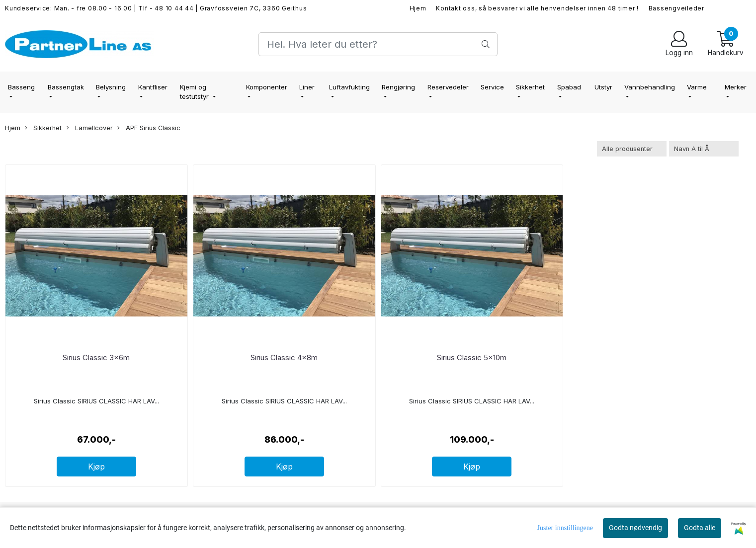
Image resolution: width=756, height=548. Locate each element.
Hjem (418, 8)
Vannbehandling (650, 87)
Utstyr (603, 87)
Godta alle (700, 528)
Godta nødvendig (635, 528)
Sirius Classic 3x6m (96, 357)
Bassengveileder (676, 8)
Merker (736, 87)
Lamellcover (90, 128)
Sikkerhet (530, 87)
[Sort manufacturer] (632, 149)
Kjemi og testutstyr (195, 92)
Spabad (569, 87)
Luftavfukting (349, 87)
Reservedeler (448, 87)
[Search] (378, 44)
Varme (697, 87)
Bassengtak (66, 87)
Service (492, 87)
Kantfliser (153, 87)
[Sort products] (704, 149)
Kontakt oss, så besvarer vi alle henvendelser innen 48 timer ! (537, 8)
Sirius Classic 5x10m (472, 357)
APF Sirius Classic (149, 128)
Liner (307, 87)
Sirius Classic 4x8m (284, 357)
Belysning (111, 87)
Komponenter (267, 87)
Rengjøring (398, 87)
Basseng (21, 87)
